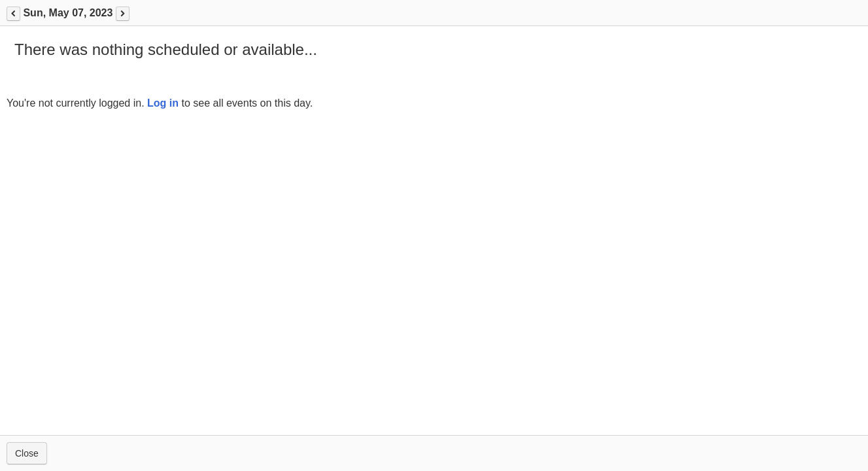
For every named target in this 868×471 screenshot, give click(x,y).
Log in (163, 103)
